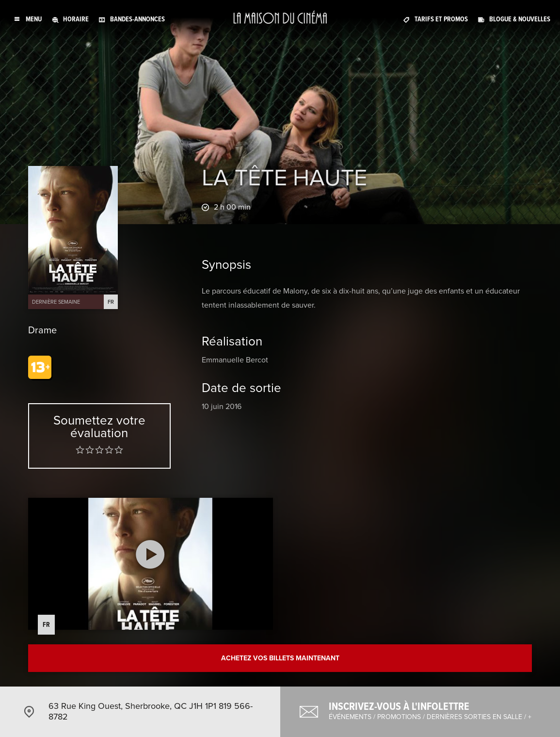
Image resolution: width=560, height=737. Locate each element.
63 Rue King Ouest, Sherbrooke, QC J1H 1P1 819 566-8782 (151, 711)
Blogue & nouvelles (520, 19)
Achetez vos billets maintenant (280, 658)
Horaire (76, 19)
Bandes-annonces (137, 19)
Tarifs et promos (441, 19)
